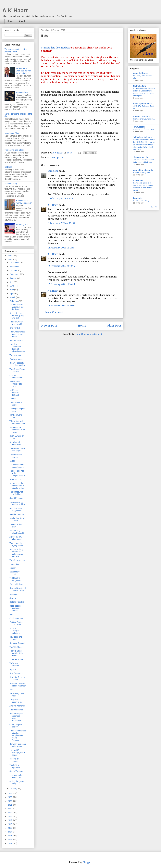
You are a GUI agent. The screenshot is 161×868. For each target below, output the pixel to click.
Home (10, 21)
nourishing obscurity (143, 170)
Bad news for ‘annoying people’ (24, 202)
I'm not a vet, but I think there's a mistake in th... (17, 486)
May (12, 290)
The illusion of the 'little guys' (17, 450)
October (14, 270)
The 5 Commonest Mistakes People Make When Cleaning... (18, 735)
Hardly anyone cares (16, 416)
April (12, 294)
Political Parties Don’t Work (16, 623)
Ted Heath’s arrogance (15, 579)
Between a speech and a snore (18, 745)
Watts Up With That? (143, 104)
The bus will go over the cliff (16, 323)
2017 (10, 820)
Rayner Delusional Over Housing (18, 589)
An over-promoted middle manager (18, 685)
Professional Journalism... (144, 119)
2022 (10, 801)
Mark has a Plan (12, 133)
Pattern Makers (16, 584)
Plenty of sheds (16, 359)
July (12, 282)
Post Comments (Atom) (89, 334)
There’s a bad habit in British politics (17, 653)
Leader (13, 399)
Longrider (138, 198)
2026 (10, 256)
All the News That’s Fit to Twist (16, 384)
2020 (10, 809)
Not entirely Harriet (14, 573)
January (14, 789)
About (22, 21)
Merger (13, 568)
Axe (11, 690)
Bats (11, 614)
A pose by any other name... (16, 538)
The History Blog (141, 157)
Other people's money (16, 726)
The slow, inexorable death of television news (17, 348)
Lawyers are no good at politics (17, 503)
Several (13, 598)
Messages (14, 594)
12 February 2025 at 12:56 (61, 266)
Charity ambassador (16, 376)
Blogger (87, 862)
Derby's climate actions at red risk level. (16, 307)
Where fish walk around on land (17, 422)
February (14, 301)
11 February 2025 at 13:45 (61, 198)
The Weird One (16, 710)
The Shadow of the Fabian (16, 493)
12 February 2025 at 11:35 (61, 248)
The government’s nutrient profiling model (16, 50)
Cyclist (12, 461)
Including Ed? (22, 225)
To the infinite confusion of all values (17, 430)
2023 (10, 797)
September (15, 274)
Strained (8, 167)
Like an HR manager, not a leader (17, 753)
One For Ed (15, 328)
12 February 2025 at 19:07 (61, 306)
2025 (10, 259)
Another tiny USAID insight (17, 532)
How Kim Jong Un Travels (17, 678)
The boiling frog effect (14, 150)
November (15, 267)
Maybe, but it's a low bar (17, 519)
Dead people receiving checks (15, 608)
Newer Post (49, 326)
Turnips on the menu (16, 404)
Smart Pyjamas (16, 498)
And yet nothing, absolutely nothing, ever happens (17, 553)
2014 (10, 832)
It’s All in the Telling (141, 200)
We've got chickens (14, 664)
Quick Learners (16, 618)
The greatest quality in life (16, 701)
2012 (10, 840)
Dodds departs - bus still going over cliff (17, 316)
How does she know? (16, 638)
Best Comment (16, 673)
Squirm (13, 669)
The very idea (15, 355)
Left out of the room (16, 526)
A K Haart (15, 10)
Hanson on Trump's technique (15, 631)
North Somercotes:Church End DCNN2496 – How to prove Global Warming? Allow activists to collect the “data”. (144, 144)
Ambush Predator (141, 117)
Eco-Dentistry (22, 92)
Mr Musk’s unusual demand (14, 392)
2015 (10, 828)
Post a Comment (54, 312)
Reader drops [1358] (142, 172)
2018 (10, 816)
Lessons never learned (16, 456)
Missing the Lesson (14, 760)
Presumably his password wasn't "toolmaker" (16, 717)
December (15, 263)
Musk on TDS (15, 479)
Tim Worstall (139, 127)
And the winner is (17, 706)
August (13, 278)
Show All (154, 207)
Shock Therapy (16, 771)
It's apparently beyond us (16, 776)
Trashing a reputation (15, 766)
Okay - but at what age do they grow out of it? (24, 71)
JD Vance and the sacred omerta (17, 466)
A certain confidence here (144, 129)
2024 (10, 793)
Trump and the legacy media (16, 544)
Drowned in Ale (16, 659)
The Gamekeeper (17, 560)
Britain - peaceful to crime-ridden (17, 364)
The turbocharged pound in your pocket (17, 334)
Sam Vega (53, 171)
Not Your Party (11, 184)
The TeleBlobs (16, 647)
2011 (10, 843)
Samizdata (138, 181)
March (13, 297)
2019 (10, 813)
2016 (10, 824)
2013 (10, 836)
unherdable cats (141, 73)
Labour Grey (15, 564)
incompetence (58, 157)
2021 (10, 805)
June (12, 286)
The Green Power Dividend (17, 370)
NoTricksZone (140, 86)
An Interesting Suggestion (16, 509)
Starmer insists (16, 340)
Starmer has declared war (56, 48)
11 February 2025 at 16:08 (61, 223)
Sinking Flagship (17, 602)
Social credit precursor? (15, 443)
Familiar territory (17, 514)
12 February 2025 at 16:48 (61, 284)
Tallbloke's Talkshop (143, 137)
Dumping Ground (17, 643)
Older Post (114, 326)
